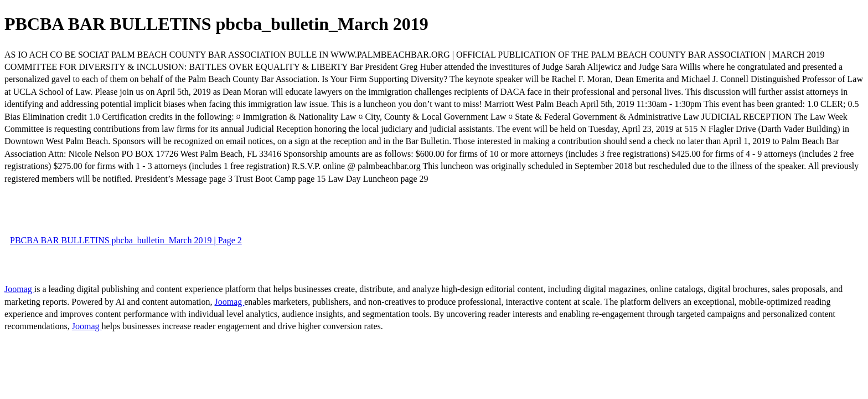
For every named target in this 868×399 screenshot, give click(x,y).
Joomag (19, 289)
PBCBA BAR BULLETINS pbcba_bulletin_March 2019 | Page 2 (126, 240)
